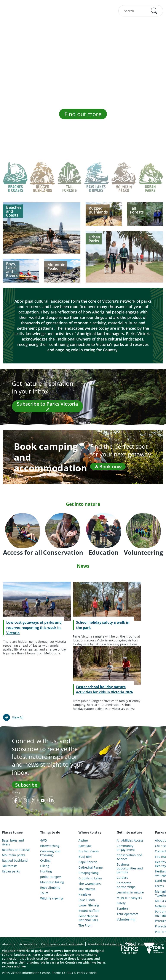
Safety (121, 903)
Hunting (46, 871)
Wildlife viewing (52, 898)
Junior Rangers (51, 877)
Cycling (45, 861)
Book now (108, 466)
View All (18, 717)
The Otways (87, 889)
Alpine (83, 840)
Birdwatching (50, 846)
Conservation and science (129, 857)
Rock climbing (50, 888)
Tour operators (128, 914)
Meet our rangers (129, 898)
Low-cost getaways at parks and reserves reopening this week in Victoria (34, 628)
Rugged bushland (15, 861)
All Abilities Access (130, 840)
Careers (122, 878)
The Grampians (90, 884)
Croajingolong (89, 873)
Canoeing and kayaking (50, 853)
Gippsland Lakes (90, 878)
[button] (154, 11)
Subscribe (26, 785)
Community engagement (126, 848)
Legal (130, 944)
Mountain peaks (14, 855)
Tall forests (10, 866)
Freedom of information (105, 944)
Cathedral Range (91, 868)
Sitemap (158, 944)
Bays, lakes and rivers (13, 842)
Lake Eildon (87, 900)
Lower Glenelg (89, 905)
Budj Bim (85, 857)
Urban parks (11, 871)
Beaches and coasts (16, 850)
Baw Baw (85, 846)
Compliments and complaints (62, 944)
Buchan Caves (89, 851)
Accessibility (28, 944)
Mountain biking (52, 882)
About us (9, 944)
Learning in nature (130, 892)
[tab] (15, 180)
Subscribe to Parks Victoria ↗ (47, 406)
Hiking (45, 866)
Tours (44, 893)
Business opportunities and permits (130, 868)
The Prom (85, 925)
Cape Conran (88, 862)
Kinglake (85, 895)
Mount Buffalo (89, 911)
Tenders (123, 909)
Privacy (16, 792)
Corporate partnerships (126, 885)
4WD (44, 840)
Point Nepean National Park (88, 918)
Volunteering (126, 919)
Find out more (83, 114)
